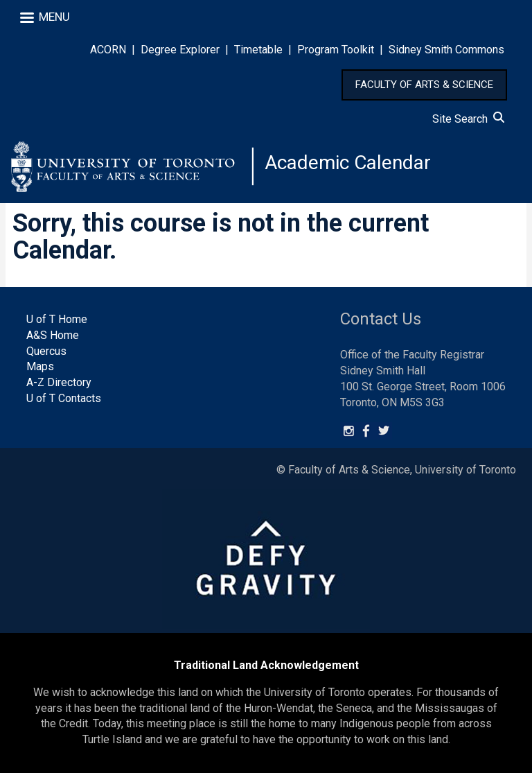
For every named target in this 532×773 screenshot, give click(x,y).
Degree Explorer (180, 50)
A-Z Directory (59, 382)
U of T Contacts (64, 398)
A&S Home (53, 335)
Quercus (46, 351)
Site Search (468, 119)
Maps (40, 366)
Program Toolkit (336, 50)
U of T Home (57, 319)
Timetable (258, 50)
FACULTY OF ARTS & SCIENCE (424, 85)
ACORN (108, 50)
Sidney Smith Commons (446, 50)
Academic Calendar (348, 163)
